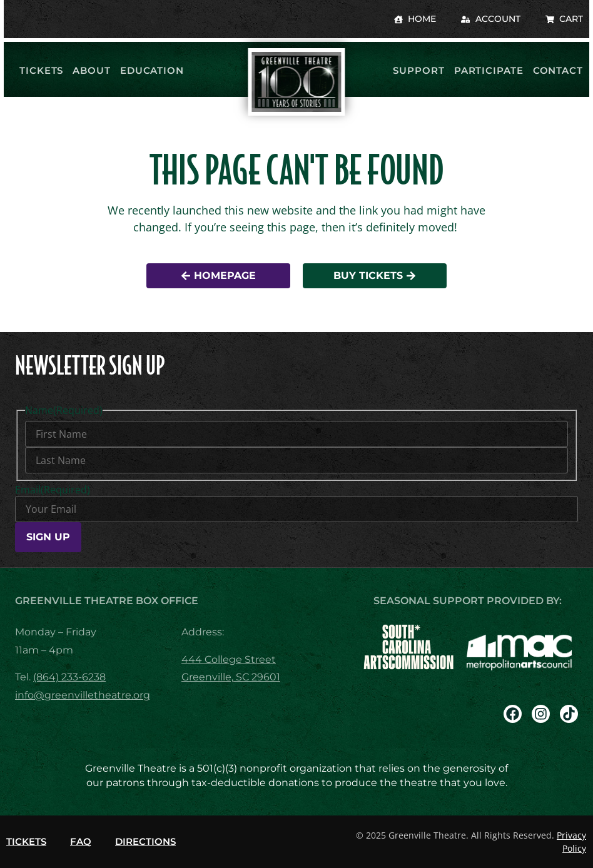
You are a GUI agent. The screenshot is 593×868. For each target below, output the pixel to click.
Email (53, 490)
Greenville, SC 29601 (231, 677)
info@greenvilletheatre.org (83, 695)
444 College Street (229, 659)
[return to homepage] (296, 82)
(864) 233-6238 (69, 677)
